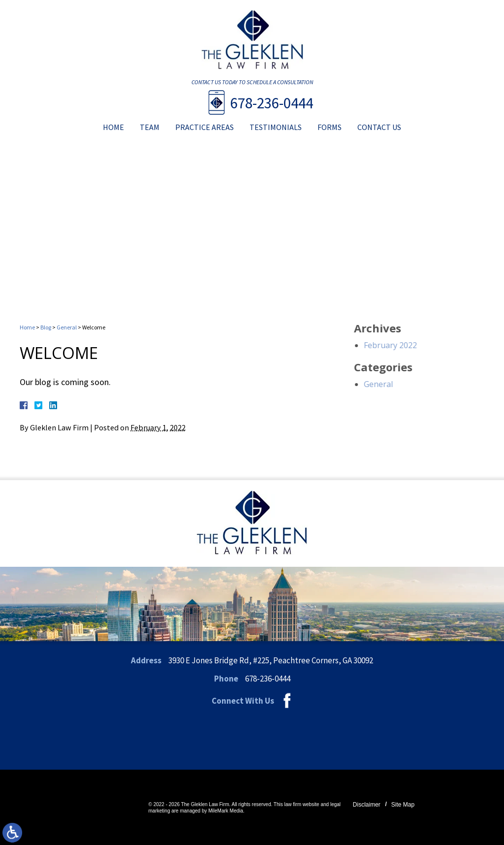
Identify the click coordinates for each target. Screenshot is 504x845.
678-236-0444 (272, 103)
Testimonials (276, 127)
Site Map (403, 805)
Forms (330, 127)
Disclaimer (367, 805)
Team (150, 127)
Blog (46, 327)
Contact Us (379, 127)
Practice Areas (205, 127)
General (67, 327)
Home (113, 127)
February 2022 (416, 345)
